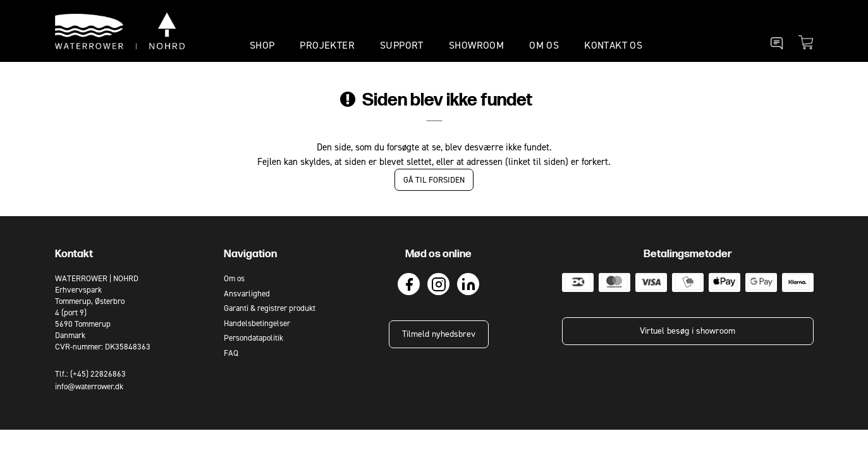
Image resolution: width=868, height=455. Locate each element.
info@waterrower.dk (89, 386)
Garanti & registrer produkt (270, 308)
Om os (234, 278)
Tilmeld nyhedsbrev (439, 334)
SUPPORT (402, 45)
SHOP (262, 45)
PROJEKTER (327, 45)
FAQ (231, 353)
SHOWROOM (476, 45)
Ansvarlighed (247, 294)
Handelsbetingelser (257, 323)
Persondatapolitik (254, 338)
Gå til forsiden (434, 180)
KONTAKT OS (613, 45)
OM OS (544, 45)
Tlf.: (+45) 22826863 (90, 374)
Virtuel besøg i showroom (688, 331)
